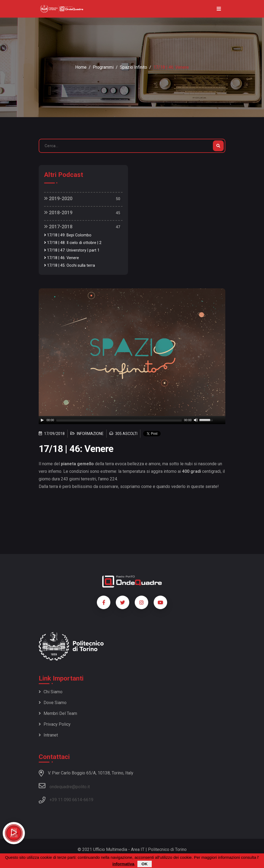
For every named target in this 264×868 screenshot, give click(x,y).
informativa (123, 864)
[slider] (119, 420)
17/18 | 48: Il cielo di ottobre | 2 (73, 243)
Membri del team (58, 713)
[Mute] (196, 420)
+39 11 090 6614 (66, 800)
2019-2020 (58, 198)
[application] (132, 420)
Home (81, 67)
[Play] (42, 420)
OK (145, 864)
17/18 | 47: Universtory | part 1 (72, 250)
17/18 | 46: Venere (62, 258)
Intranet (48, 735)
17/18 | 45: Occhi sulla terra (70, 265)
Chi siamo (51, 692)
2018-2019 (58, 212)
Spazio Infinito (133, 67)
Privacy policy (55, 724)
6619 (88, 800)
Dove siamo (53, 703)
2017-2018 (58, 227)
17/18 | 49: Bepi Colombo (68, 235)
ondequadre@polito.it (64, 786)
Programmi (103, 67)
